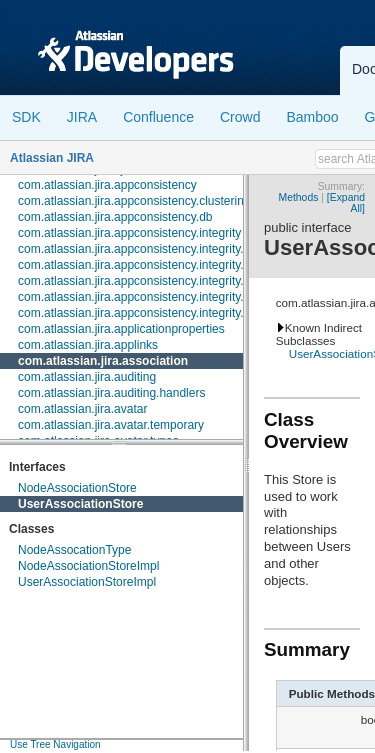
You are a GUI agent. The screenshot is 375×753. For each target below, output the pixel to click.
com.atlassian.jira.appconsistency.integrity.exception (156, 281)
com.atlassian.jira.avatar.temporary (111, 425)
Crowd (240, 117)
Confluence (158, 117)
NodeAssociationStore (77, 488)
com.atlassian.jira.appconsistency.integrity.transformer (161, 313)
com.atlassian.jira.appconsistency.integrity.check (146, 265)
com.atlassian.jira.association (103, 361)
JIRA (82, 117)
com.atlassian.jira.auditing (87, 377)
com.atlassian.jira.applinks (88, 345)
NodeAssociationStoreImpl (88, 566)
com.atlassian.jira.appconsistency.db (115, 217)
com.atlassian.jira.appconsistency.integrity (129, 233)
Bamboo (312, 117)
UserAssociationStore (80, 504)
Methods (299, 197)
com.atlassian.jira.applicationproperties (121, 329)
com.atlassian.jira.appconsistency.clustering (134, 201)
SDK (26, 117)
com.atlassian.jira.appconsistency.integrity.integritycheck (167, 297)
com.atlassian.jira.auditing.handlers (111, 393)
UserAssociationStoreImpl (87, 582)
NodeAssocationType (74, 550)
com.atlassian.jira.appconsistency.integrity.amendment (162, 249)
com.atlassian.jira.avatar (82, 409)
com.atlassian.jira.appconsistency (107, 185)
